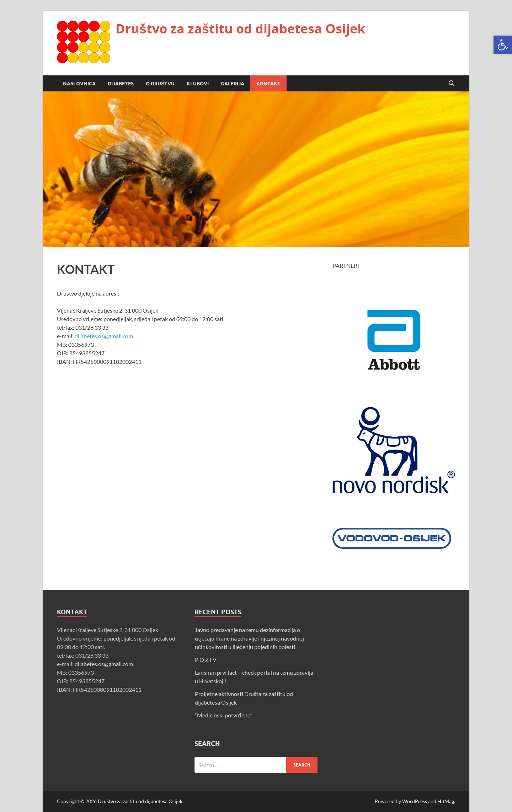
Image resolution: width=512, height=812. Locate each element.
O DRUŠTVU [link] (160, 84)
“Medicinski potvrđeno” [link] (224, 715)
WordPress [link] (415, 801)
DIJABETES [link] (121, 84)
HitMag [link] (446, 801)
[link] (503, 45)
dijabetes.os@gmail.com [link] (104, 336)
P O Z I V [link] (206, 660)
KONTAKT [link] (268, 84)
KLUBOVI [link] (198, 84)
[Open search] (452, 84)
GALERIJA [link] (233, 84)
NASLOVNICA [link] (79, 84)
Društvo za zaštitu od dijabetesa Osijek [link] (240, 29)
